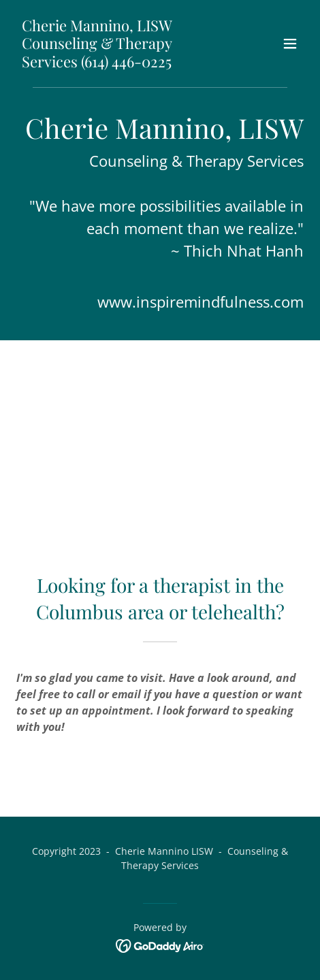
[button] (290, 44)
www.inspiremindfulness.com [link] (201, 301)
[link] (117, 63)
